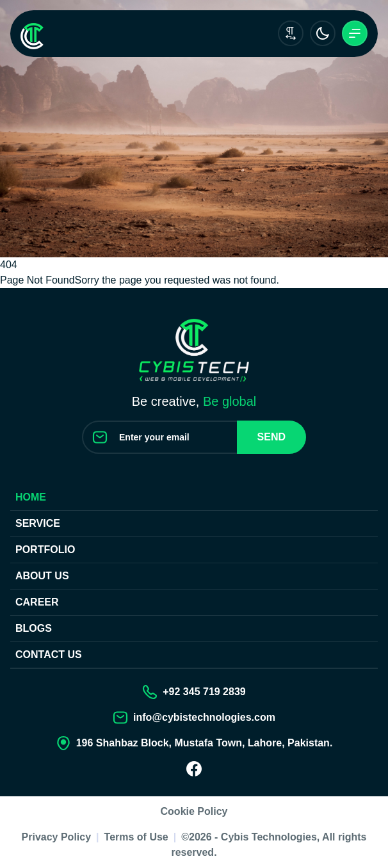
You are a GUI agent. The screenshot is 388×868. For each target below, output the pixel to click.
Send (271, 437)
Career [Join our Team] (37, 602)
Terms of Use (136, 837)
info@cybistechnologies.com (204, 717)
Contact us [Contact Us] (49, 655)
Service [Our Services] (38, 523)
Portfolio (45, 550)
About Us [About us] (42, 576)
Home (31, 497)
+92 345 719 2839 (204, 692)
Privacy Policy (57, 837)
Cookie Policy (194, 811)
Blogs (34, 628)
